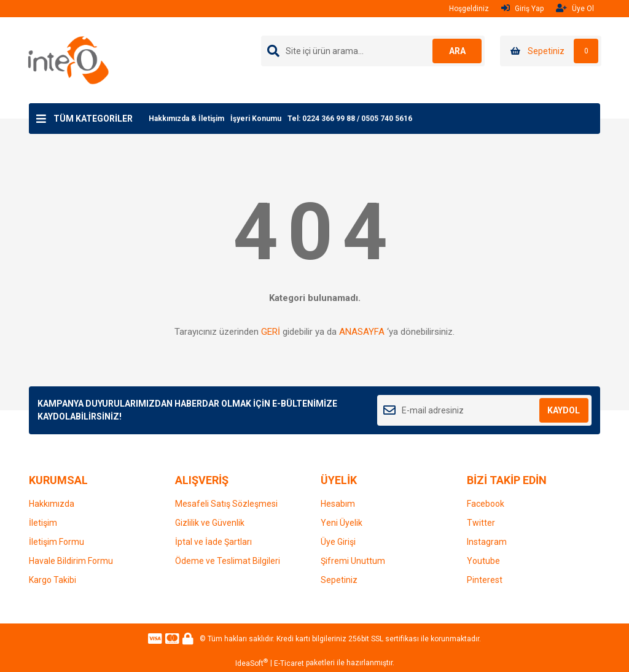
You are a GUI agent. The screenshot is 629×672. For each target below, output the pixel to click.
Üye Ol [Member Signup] (575, 8)
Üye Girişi (338, 542)
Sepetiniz (339, 580)
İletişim (43, 523)
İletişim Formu (57, 542)
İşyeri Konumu (256, 119)
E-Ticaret (289, 663)
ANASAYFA (362, 332)
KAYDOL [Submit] (564, 410)
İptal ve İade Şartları (213, 542)
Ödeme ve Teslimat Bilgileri (228, 561)
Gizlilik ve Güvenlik (210, 523)
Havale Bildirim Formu (71, 561)
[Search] (373, 51)
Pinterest (485, 580)
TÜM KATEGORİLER (93, 119)
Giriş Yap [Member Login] (522, 8)
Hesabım (338, 504)
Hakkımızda (52, 504)
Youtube (483, 561)
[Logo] (68, 60)
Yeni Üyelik (342, 523)
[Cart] (551, 51)
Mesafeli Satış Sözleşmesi (226, 504)
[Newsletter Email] (484, 410)
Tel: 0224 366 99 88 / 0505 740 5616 (350, 119)
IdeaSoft (252, 663)
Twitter (481, 523)
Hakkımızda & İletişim (186, 119)
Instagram (487, 542)
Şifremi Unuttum (353, 561)
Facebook (486, 504)
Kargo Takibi (53, 580)
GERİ (271, 332)
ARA (457, 51)
